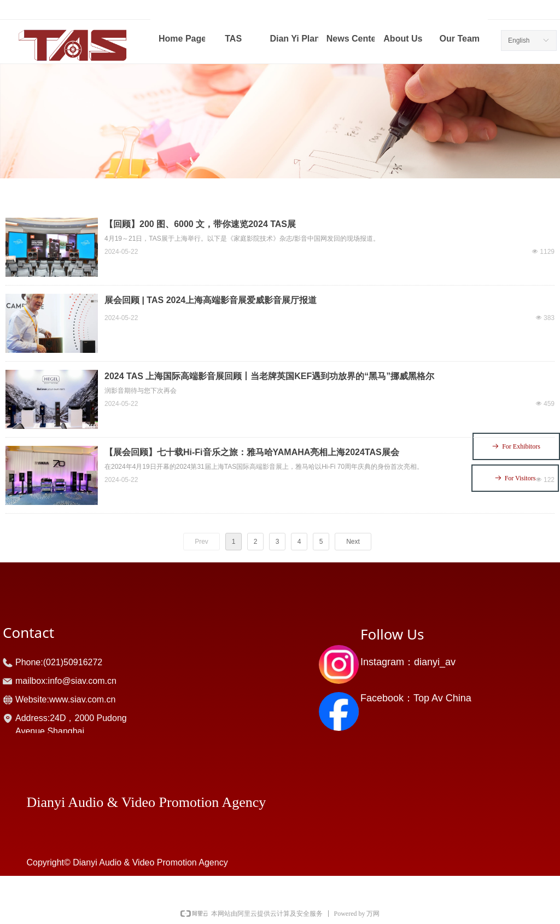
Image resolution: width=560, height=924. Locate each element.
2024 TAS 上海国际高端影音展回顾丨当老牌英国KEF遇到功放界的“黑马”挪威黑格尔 (269, 376)
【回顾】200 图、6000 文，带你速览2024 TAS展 (200, 224)
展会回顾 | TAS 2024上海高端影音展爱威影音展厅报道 (211, 300)
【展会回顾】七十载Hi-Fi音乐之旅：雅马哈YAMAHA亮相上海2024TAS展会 (252, 452)
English (519, 40)
